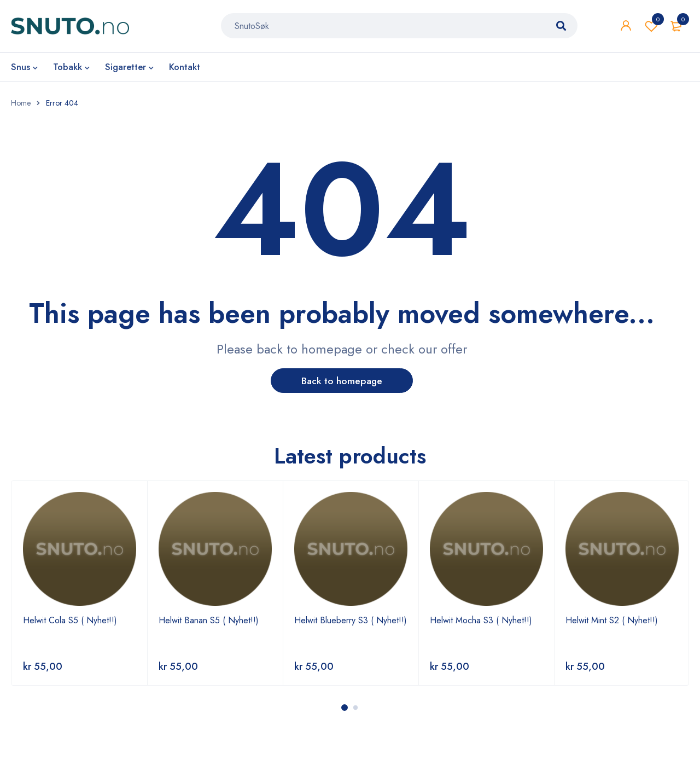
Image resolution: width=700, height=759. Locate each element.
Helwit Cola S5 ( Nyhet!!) (70, 620)
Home (21, 103)
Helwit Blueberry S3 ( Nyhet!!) (351, 620)
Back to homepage (342, 381)
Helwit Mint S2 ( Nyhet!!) (612, 620)
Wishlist (651, 27)
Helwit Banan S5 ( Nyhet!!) (209, 620)
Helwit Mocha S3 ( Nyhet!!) (481, 620)
